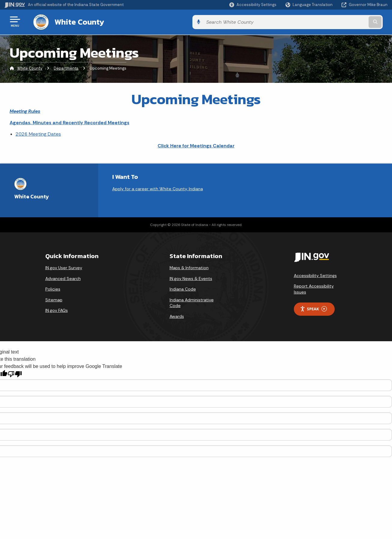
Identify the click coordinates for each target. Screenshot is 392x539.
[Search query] (344, 21)
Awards (177, 315)
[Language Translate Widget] (310, 5)
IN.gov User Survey (64, 266)
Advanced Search (63, 277)
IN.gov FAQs (57, 309)
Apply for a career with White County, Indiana (158, 188)
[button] (253, 5)
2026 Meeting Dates (38, 133)
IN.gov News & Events (191, 277)
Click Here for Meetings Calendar (196, 145)
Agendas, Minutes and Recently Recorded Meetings (69, 121)
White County (73, 21)
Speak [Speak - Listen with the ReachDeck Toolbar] (313, 308)
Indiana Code (183, 288)
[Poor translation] (15, 373)
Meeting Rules (25, 110)
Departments (66, 67)
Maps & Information (189, 266)
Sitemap (54, 299)
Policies (53, 288)
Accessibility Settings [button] (315, 274)
